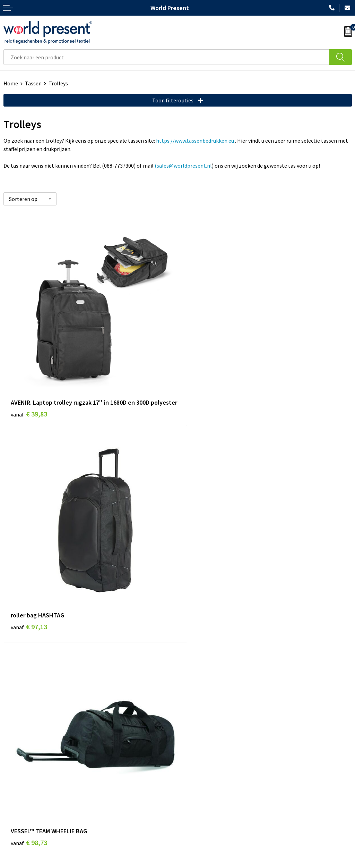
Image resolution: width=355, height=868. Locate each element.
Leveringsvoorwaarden (208, 713)
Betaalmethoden (24, 799)
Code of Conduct (200, 702)
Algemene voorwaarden (137, 865)
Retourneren (19, 809)
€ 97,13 (203, 404)
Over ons (191, 681)
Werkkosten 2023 (201, 691)
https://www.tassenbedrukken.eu (195, 141)
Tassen (33, 83)
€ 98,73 (29, 619)
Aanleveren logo (200, 734)
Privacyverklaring (193, 865)
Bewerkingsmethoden (207, 723)
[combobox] (167, 57)
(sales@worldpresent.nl (183, 166)
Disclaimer (233, 865)
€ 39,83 (29, 414)
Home (11, 83)
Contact (13, 788)
